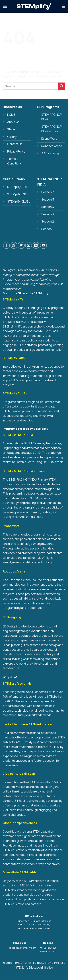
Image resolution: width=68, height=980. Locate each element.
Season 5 (48, 199)
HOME (11, 115)
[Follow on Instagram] (14, 245)
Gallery (12, 137)
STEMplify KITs (17, 187)
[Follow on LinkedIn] (36, 245)
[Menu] (5, 6)
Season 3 (48, 214)
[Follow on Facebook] (6, 245)
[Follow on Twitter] (21, 245)
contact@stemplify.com (22, 948)
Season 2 (48, 221)
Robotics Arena (52, 146)
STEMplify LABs (17, 194)
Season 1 (47, 229)
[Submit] (62, 86)
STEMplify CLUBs (19, 201)
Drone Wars (49, 139)
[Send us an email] (29, 245)
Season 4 (48, 207)
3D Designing (50, 153)
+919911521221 (48, 951)
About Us (13, 122)
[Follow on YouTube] (43, 245)
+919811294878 (48, 948)
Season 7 (48, 192)
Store (11, 129)
